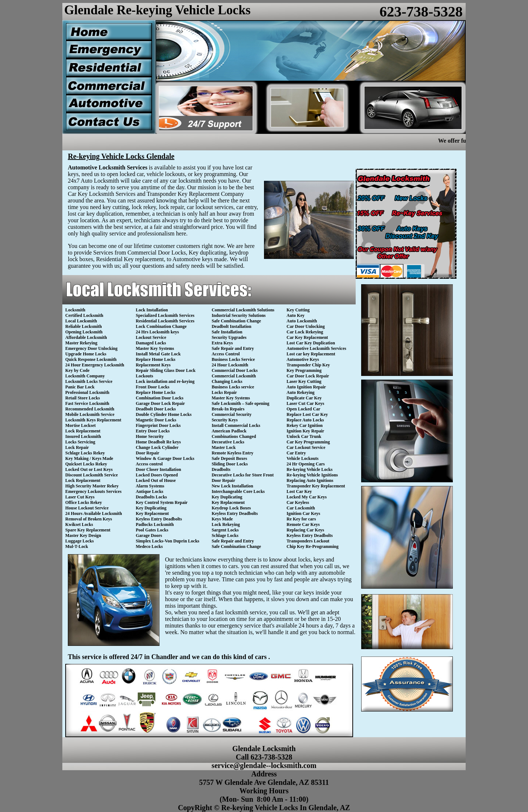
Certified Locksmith (84, 315)
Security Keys (225, 420)
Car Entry (296, 453)
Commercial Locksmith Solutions (243, 310)
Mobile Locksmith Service (90, 414)
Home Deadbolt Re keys (158, 442)
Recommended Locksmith (90, 409)
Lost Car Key (299, 491)
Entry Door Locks (153, 431)
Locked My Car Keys (307, 497)
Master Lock (223, 447)
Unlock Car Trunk (304, 436)
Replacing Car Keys (305, 530)
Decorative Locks (228, 442)
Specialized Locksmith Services (165, 315)
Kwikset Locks (79, 524)
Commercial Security (232, 414)
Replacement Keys (153, 365)
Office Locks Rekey (84, 502)
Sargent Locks (225, 530)
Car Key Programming (308, 442)
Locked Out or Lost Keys (89, 469)
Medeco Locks (149, 546)
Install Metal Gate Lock (158, 354)
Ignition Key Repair (306, 431)
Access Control (226, 354)
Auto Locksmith (302, 321)
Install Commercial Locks (236, 425)
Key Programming (304, 370)
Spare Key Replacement (88, 530)
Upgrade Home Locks (86, 354)
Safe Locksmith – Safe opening (240, 403)
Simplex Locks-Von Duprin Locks (167, 541)
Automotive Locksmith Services (317, 348)
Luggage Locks (80, 541)
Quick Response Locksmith (91, 359)
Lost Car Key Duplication (311, 343)
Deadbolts (221, 469)
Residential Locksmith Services (165, 321)
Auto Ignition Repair (306, 387)
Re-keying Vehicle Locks (310, 469)
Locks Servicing (80, 442)
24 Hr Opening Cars (306, 464)
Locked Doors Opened (157, 475)
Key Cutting (298, 310)
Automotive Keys (303, 359)
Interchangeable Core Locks (238, 491)
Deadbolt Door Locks (156, 409)
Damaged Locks (151, 343)
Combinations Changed (234, 436)
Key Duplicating (151, 508)
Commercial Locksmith (234, 376)
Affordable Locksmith (86, 337)
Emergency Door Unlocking (91, 348)
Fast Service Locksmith (87, 403)
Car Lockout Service (306, 447)
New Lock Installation (232, 486)
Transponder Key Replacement (316, 486)
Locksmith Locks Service (89, 381)
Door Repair (147, 453)
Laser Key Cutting (304, 381)
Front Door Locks (153, 387)
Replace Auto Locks (305, 420)
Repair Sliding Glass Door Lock (166, 370)
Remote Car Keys (303, 524)
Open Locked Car (304, 409)
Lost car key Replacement (311, 354)
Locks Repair (224, 392)
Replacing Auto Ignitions (310, 480)
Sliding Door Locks (230, 464)
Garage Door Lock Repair (160, 403)
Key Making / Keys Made (89, 458)
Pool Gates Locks (152, 530)
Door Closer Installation (158, 469)
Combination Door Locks (159, 398)
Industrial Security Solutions (239, 315)
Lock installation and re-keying (165, 381)
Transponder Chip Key (308, 365)
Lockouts (144, 376)
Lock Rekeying (226, 524)
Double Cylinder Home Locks (164, 414)
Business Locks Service (233, 359)
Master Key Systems (155, 348)
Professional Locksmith (87, 392)
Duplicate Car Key (304, 398)
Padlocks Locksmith (155, 524)
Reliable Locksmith (84, 326)
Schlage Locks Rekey (85, 453)
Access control (149, 464)
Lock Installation (152, 310)
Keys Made (222, 519)
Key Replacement (152, 513)
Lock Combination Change (161, 326)
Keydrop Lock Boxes (231, 508)
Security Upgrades (229, 337)
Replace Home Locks (155, 359)
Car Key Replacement (307, 337)
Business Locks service (233, 387)
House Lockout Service (87, 508)
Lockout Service (151, 337)
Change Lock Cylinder (157, 447)
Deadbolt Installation (231, 326)
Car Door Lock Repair (308, 376)
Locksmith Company (85, 376)
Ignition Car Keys (304, 513)
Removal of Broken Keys (89, 519)
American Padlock (229, 431)
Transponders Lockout (308, 541)
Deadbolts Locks (151, 497)
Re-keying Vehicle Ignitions (312, 475)
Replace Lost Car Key (307, 414)
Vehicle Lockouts (303, 458)
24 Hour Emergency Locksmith (95, 365)
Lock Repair (77, 447)
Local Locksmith (81, 321)
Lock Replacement (83, 431)
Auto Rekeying (301, 392)
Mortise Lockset (80, 425)
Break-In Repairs (228, 409)
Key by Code (77, 370)
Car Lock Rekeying (305, 332)
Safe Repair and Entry (233, 348)
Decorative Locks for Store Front (243, 475)
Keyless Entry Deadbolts (159, 519)
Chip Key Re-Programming (313, 546)
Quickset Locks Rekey (86, 464)
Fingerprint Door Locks (158, 425)
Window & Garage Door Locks (165, 458)
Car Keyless (298, 502)
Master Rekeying (81, 343)
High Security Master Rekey (92, 486)
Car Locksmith (301, 508)
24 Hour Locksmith (230, 365)
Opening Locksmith (84, 332)
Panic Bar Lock (80, 387)
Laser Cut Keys (80, 497)
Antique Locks (149, 491)
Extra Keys (222, 343)
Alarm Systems (150, 486)
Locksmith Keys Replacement (93, 420)
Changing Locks (227, 381)
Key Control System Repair (162, 502)
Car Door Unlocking (306, 326)
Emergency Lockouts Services (93, 491)
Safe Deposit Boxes (229, 458)
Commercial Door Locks (235, 370)
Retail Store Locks (82, 398)
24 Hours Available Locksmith (94, 513)
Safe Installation (227, 332)
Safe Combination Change (236, 321)
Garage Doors (149, 535)
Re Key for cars (301, 519)
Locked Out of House (156, 480)
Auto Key (296, 315)
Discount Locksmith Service (91, 475)
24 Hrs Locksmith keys (157, 332)
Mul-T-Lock (77, 546)
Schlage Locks (225, 535)
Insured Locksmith (83, 436)
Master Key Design (83, 535)
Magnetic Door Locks (156, 420)
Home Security (150, 436)
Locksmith (75, 310)
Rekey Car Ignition (305, 425)
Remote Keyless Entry (232, 453)
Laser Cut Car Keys (306, 403)
